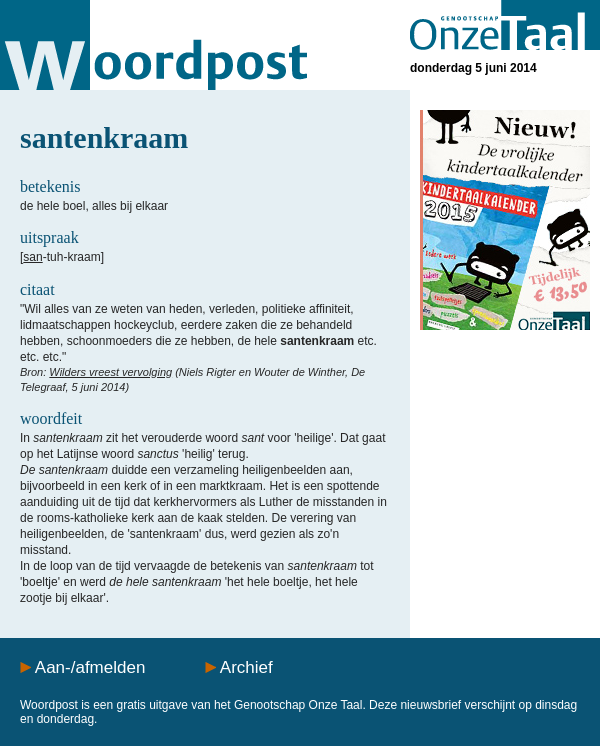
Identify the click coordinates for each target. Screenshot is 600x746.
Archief (246, 667)
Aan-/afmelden (90, 667)
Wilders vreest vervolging (110, 372)
